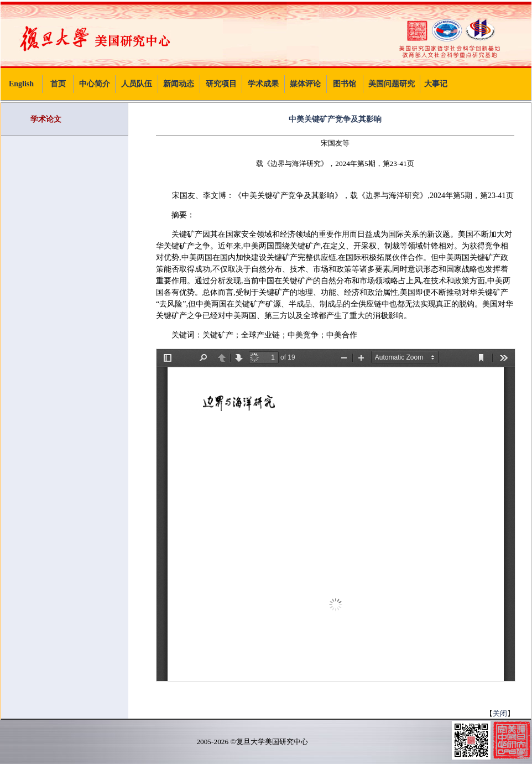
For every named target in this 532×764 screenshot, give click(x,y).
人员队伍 (137, 84)
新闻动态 (179, 84)
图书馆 (345, 84)
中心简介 (95, 84)
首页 (58, 84)
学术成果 (263, 84)
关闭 (500, 713)
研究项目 (221, 84)
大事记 (436, 84)
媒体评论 (305, 84)
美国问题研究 (392, 84)
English (21, 84)
